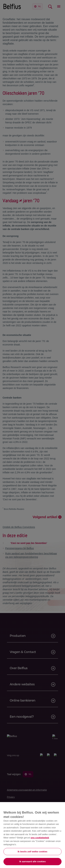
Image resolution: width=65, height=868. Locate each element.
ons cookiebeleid (40, 838)
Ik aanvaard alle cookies (33, 861)
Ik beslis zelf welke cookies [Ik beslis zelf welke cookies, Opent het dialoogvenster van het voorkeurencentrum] (32, 852)
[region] (32, 835)
